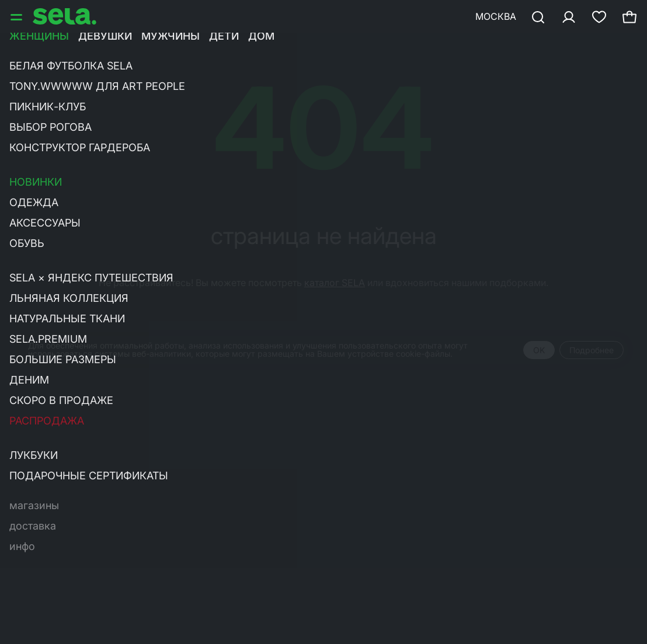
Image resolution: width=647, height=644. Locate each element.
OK (539, 350)
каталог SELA (335, 283)
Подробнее (592, 350)
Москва (496, 16)
